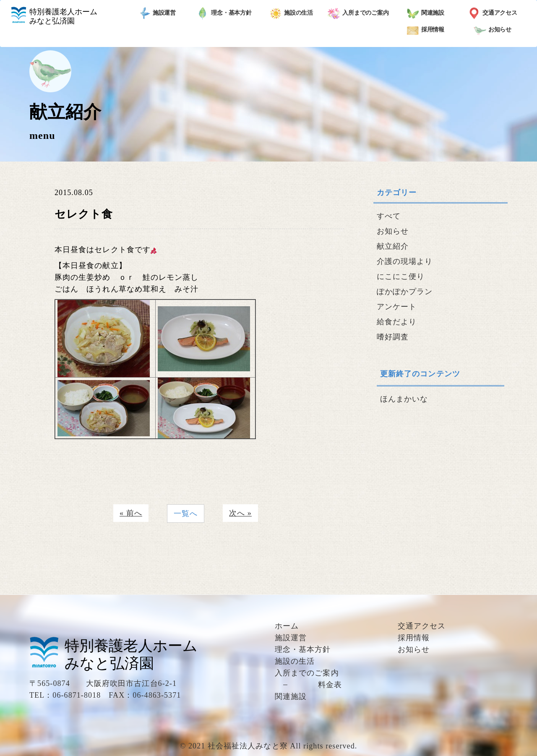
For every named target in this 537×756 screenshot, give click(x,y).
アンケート (397, 307)
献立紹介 (393, 246)
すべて (389, 216)
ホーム (287, 626)
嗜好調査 (393, 337)
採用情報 (426, 30)
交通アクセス (493, 13)
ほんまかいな (404, 399)
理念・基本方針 (224, 13)
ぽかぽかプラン (405, 292)
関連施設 (426, 13)
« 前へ (131, 513)
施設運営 (157, 13)
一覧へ (186, 514)
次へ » (240, 513)
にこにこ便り (401, 276)
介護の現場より (405, 261)
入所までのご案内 (358, 13)
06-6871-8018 (77, 695)
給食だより (397, 322)
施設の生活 (291, 13)
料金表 (330, 685)
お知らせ (493, 30)
